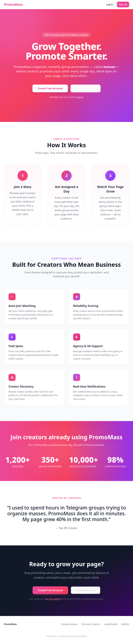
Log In (110, 4)
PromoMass (13, 4)
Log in (80, 97)
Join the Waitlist (86, 88)
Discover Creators (91, 624)
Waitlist (125, 624)
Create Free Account (50, 88)
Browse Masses (86, 590)
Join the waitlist (53, 599)
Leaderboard (111, 624)
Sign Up (123, 4)
